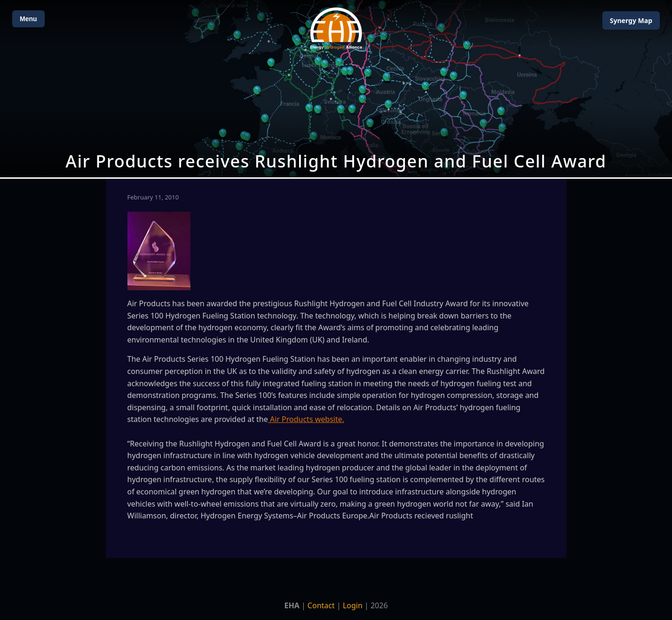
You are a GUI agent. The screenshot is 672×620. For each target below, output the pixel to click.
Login (353, 605)
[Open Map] (336, 89)
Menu (28, 19)
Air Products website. (306, 419)
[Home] (336, 28)
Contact (321, 605)
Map (631, 20)
